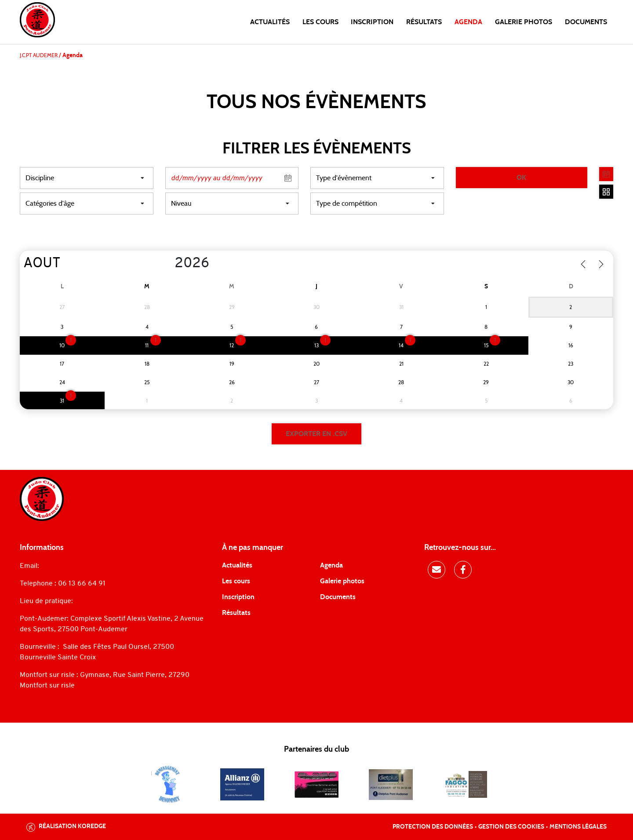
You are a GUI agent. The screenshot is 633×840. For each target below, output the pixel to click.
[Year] (168, 264)
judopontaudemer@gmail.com (91, 566)
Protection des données (433, 827)
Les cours (320, 22)
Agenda (468, 22)
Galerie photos (524, 22)
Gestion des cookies (511, 827)
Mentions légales (578, 827)
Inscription (372, 22)
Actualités (270, 22)
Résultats (424, 22)
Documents (586, 22)
